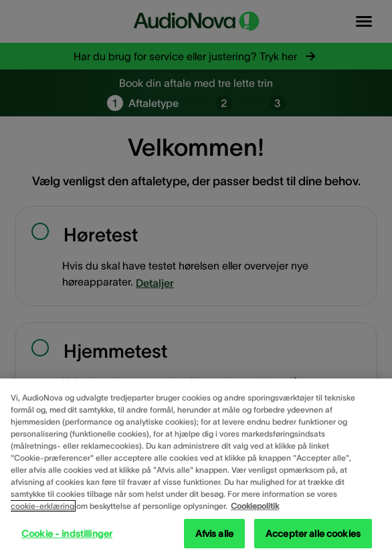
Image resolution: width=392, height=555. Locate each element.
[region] (196, 467)
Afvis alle (214, 534)
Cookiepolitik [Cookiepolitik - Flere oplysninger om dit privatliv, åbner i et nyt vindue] (255, 506)
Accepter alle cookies (313, 534)
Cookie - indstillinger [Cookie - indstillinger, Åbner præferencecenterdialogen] (67, 534)
